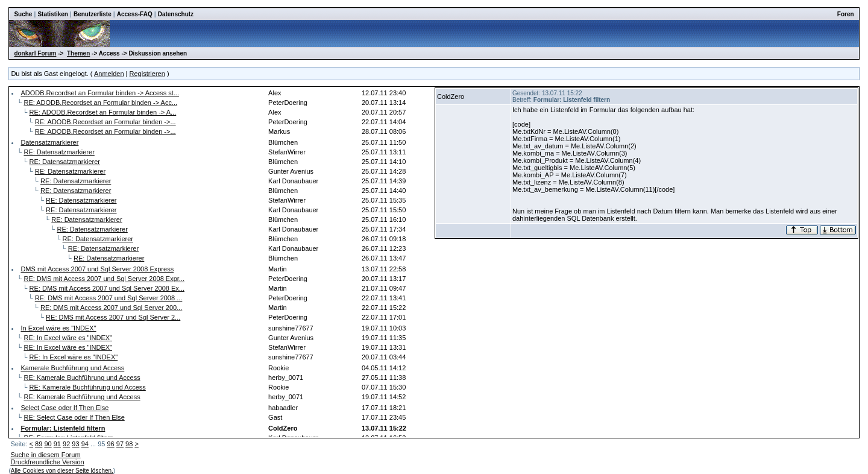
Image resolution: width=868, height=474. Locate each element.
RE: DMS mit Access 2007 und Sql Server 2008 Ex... (107, 288)
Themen (78, 53)
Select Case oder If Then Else (64, 408)
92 (66, 444)
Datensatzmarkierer (49, 142)
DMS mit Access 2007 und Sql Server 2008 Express (97, 269)
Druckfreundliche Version (47, 462)
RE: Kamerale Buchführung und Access (82, 378)
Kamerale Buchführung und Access (72, 368)
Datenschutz (176, 14)
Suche (23, 14)
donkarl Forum (35, 53)
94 (85, 444)
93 (75, 444)
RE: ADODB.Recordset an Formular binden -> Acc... (100, 103)
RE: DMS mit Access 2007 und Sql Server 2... (113, 317)
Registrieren (147, 74)
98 (129, 444)
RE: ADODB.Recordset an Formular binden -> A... (103, 112)
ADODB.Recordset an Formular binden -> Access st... (100, 93)
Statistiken (53, 14)
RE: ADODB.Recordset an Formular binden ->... (105, 122)
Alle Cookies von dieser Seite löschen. (62, 471)
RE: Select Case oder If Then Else (74, 417)
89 (39, 444)
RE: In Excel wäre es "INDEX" (68, 338)
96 (110, 444)
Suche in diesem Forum (45, 455)
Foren (846, 14)
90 (48, 444)
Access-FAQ (135, 14)
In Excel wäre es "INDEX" (58, 328)
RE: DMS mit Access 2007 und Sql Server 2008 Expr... (104, 279)
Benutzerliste (93, 14)
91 (57, 444)
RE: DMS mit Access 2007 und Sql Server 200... (111, 308)
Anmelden (109, 74)
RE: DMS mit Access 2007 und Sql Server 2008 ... (109, 298)
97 (120, 444)
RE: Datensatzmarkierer (59, 152)
